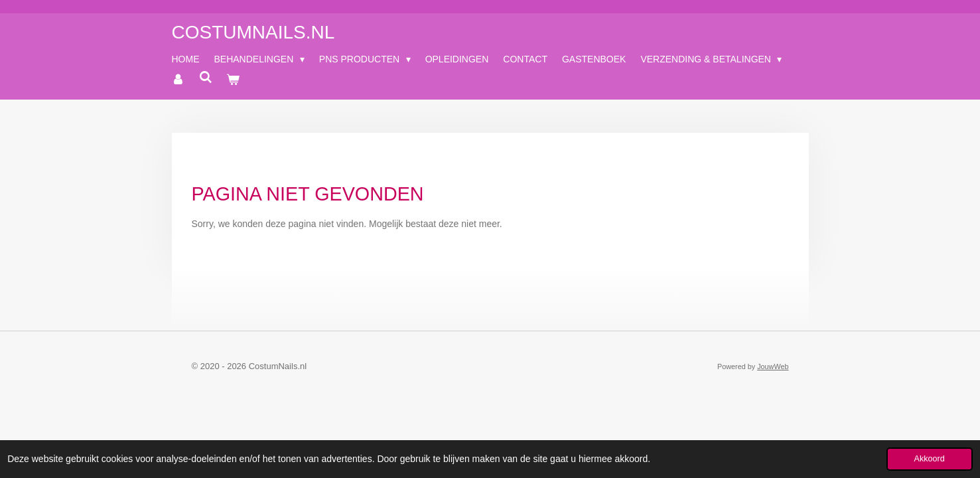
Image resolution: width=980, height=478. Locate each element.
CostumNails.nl (253, 32)
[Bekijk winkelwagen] (234, 80)
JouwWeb (773, 366)
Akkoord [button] (930, 459)
